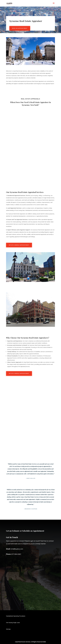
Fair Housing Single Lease (13, 623)
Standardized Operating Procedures (16, 616)
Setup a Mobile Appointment (19, 245)
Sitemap (8, 629)
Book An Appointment (20, 28)
